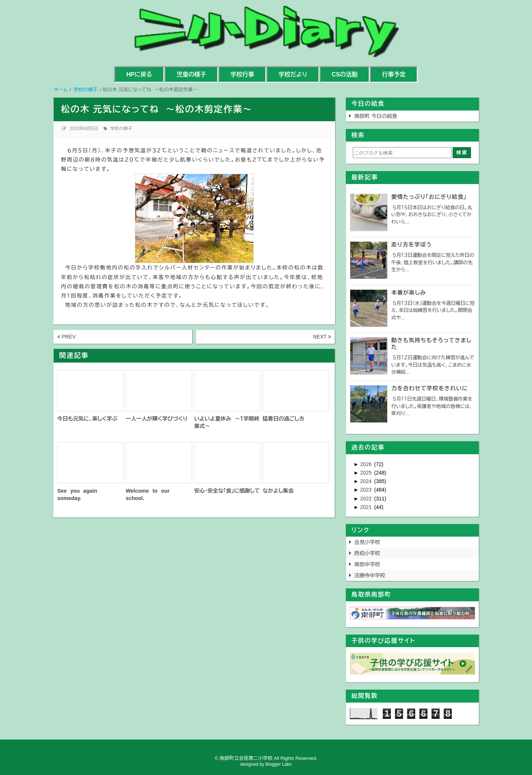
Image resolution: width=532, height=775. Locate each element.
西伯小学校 (367, 553)
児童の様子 (191, 74)
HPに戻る (139, 74)
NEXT (322, 337)
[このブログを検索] (402, 153)
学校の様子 (121, 129)
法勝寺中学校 (370, 575)
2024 (367, 481)
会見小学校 (367, 542)
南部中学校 (367, 564)
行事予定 (394, 74)
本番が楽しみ (409, 293)
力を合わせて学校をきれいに (430, 388)
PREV (66, 337)
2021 (367, 507)
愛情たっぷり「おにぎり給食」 (429, 197)
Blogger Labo (278, 764)
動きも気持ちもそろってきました (431, 344)
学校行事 (242, 74)
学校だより (293, 74)
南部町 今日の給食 (376, 116)
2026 (367, 464)
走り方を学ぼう (411, 244)
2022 (367, 499)
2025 (367, 473)
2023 (367, 490)
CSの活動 (345, 74)
